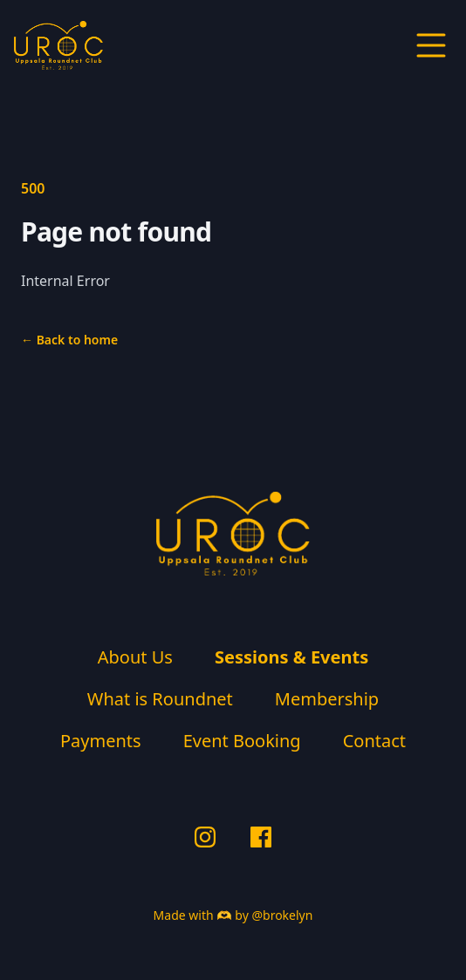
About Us (135, 657)
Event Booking (242, 741)
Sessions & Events (291, 657)
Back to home (69, 340)
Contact (374, 741)
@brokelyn (282, 915)
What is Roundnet (160, 699)
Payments (101, 741)
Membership (327, 699)
